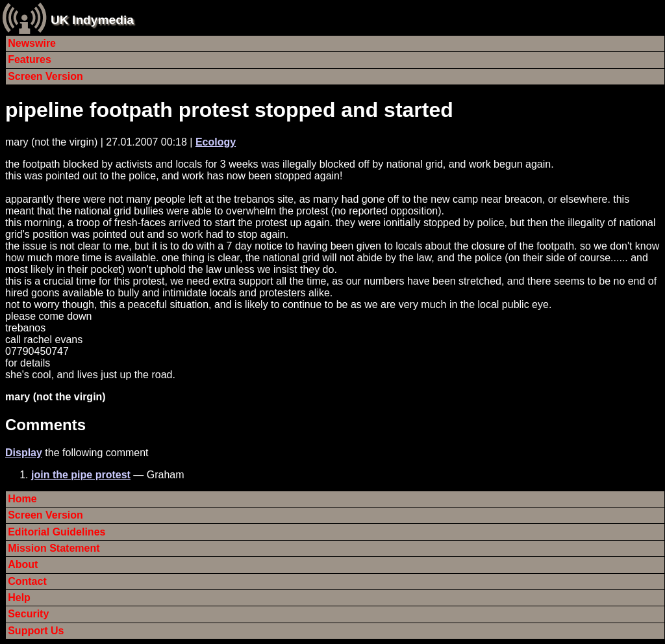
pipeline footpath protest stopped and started (229, 110)
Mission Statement (54, 548)
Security (28, 614)
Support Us (36, 631)
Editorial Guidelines (56, 532)
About (23, 564)
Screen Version (45, 76)
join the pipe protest (81, 475)
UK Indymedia (92, 20)
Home (22, 499)
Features (30, 59)
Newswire (32, 43)
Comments (45, 425)
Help (19, 598)
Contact (27, 581)
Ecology (216, 142)
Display (24, 453)
